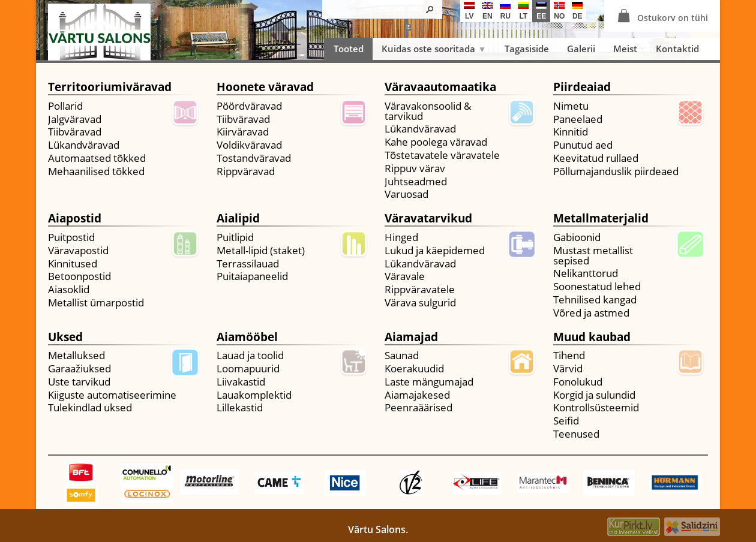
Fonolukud (578, 382)
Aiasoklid (69, 290)
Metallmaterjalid (601, 219)
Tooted (349, 49)
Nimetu (571, 106)
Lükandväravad (84, 145)
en (487, 11)
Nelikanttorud (586, 274)
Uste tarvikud (79, 382)
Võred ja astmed (591, 313)
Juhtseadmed (416, 182)
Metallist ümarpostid (96, 303)
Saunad (402, 356)
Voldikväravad (249, 145)
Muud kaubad (592, 338)
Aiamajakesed (417, 395)
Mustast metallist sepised (593, 256)
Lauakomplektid (254, 395)
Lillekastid (240, 408)
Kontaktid (677, 49)
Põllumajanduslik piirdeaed (616, 172)
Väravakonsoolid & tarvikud (428, 112)
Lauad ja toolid (250, 356)
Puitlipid (235, 238)
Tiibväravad (75, 132)
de (577, 11)
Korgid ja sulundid (594, 395)
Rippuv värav (415, 169)
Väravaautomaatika (440, 88)
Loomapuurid (248, 369)
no (559, 11)
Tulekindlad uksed (90, 408)
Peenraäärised (418, 408)
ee (541, 11)
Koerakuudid (414, 369)
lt (523, 11)
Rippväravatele (420, 290)
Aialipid (238, 219)
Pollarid (65, 106)
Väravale (405, 277)
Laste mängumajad (429, 382)
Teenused (576, 434)
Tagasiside (527, 49)
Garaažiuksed (79, 369)
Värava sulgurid (420, 303)
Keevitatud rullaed (596, 159)
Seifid (566, 421)
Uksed (65, 338)
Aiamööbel (247, 338)
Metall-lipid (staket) (261, 251)
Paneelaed (578, 120)
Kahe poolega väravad (436, 142)
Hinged (401, 238)
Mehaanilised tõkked (96, 172)
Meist (625, 49)
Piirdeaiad (582, 88)
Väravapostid (78, 251)
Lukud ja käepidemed (435, 251)
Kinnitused (73, 264)
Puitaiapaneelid (252, 277)
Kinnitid (571, 132)
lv (469, 11)
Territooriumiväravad (110, 88)
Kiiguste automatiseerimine (112, 395)
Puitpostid (71, 238)
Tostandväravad (254, 159)
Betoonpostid (79, 277)
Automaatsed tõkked (97, 159)
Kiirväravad (243, 132)
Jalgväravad (75, 120)
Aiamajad (411, 338)
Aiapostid (75, 219)
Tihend (569, 356)
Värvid (568, 369)
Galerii (581, 49)
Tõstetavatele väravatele (442, 156)
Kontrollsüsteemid (596, 408)
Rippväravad (246, 172)
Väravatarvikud (428, 219)
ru (505, 11)
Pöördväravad (249, 106)
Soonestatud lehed (597, 287)
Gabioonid (577, 238)
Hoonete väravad (265, 88)
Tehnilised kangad (595, 300)
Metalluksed (76, 356)
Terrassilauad (248, 264)
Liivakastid (241, 382)
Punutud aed (583, 145)
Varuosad (406, 195)
